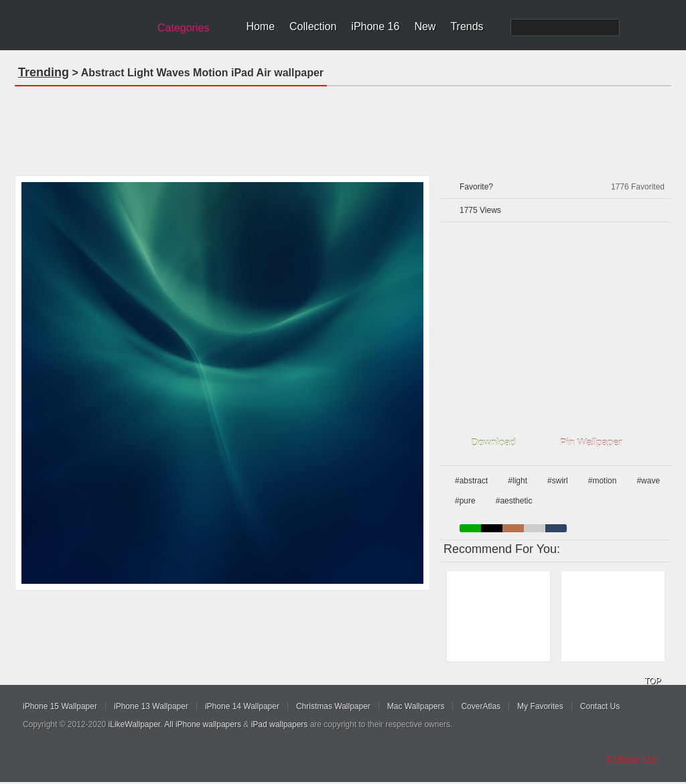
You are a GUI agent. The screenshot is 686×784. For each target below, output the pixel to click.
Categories (183, 28)
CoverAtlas (481, 706)
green (470, 528)
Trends (467, 26)
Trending (44, 72)
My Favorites (540, 706)
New (425, 26)
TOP (653, 681)
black (492, 528)
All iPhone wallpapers (203, 724)
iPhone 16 (375, 26)
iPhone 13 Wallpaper (151, 706)
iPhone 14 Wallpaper (242, 706)
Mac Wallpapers (416, 706)
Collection (313, 26)
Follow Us (631, 760)
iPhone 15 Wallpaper (60, 706)
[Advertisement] (343, 127)
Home (260, 26)
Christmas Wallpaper (333, 706)
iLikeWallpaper (135, 724)
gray (535, 528)
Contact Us (600, 706)
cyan (556, 528)
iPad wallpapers (280, 724)
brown (513, 528)
